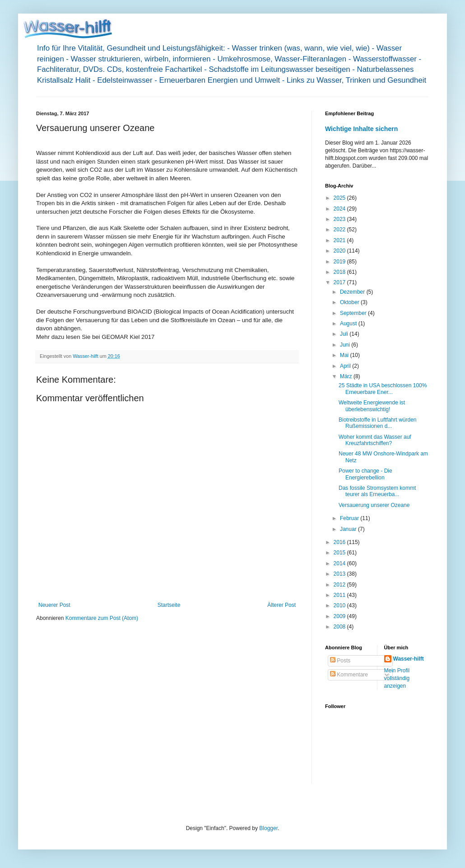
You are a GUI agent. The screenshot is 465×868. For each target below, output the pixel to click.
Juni (346, 345)
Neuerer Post (54, 605)
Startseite (169, 605)
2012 (340, 585)
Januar (349, 529)
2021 (340, 240)
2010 (340, 605)
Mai (345, 355)
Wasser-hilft (409, 659)
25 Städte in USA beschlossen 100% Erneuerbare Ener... (383, 389)
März (347, 376)
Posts (340, 661)
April (346, 366)
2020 (340, 251)
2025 (340, 198)
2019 (340, 262)
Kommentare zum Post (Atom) (102, 618)
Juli (345, 334)
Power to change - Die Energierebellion (365, 474)
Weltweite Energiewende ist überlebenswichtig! (372, 406)
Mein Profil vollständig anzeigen (397, 678)
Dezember (353, 292)
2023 (340, 219)
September (354, 313)
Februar (350, 518)
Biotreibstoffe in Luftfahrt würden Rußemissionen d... (378, 423)
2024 (340, 209)
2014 (340, 563)
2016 (340, 542)
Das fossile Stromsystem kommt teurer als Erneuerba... (377, 491)
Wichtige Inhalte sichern (361, 129)
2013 (340, 574)
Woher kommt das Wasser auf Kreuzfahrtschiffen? (375, 440)
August (349, 324)
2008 (340, 627)
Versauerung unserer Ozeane (374, 505)
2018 (340, 272)
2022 (340, 230)
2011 (340, 595)
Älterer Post (281, 605)
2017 (340, 282)
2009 (340, 616)
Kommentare (349, 675)
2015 (340, 553)
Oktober (350, 302)
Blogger (268, 828)
